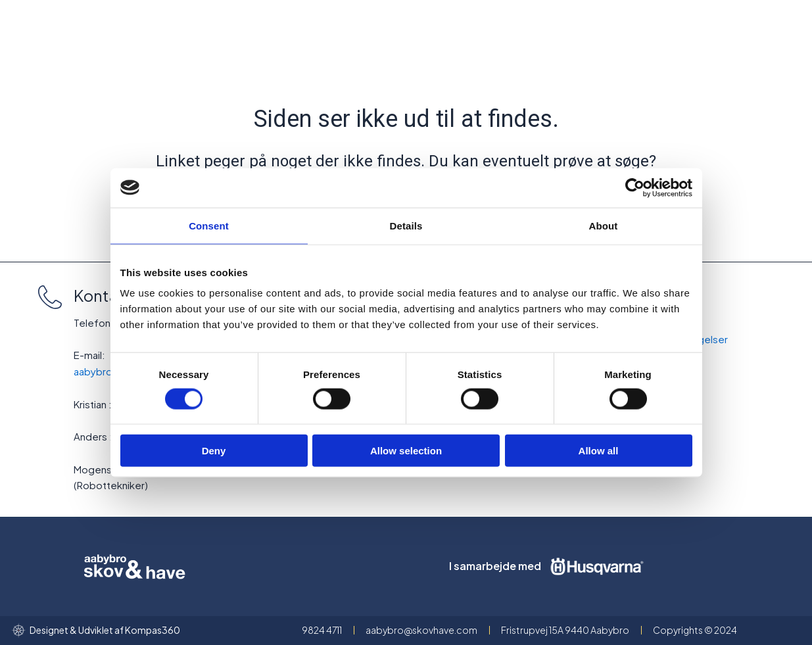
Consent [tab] (209, 225)
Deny (214, 451)
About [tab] (604, 225)
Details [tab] (406, 225)
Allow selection (406, 451)
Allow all (599, 451)
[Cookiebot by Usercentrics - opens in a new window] (635, 187)
